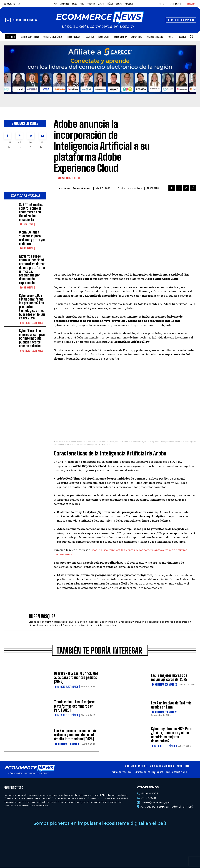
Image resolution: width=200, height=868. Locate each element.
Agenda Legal (27, 224)
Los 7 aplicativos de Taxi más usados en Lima (171, 705)
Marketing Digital (69, 178)
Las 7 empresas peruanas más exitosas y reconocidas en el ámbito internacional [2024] (75, 735)
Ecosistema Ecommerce (165, 685)
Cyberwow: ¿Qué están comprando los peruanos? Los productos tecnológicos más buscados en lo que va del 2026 (32, 307)
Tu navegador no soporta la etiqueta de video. (100, 70)
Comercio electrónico (32, 323)
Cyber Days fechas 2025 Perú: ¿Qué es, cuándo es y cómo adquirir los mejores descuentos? (172, 735)
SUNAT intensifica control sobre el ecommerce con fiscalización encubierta (31, 212)
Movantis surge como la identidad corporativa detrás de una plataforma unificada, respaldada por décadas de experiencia (32, 269)
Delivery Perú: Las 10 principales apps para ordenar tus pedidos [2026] (76, 678)
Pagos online (27, 248)
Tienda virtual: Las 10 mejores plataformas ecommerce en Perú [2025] (75, 706)
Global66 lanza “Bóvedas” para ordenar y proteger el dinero (32, 238)
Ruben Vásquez (82, 188)
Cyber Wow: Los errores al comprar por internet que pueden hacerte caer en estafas (32, 338)
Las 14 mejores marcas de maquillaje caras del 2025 (169, 678)
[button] (191, 37)
